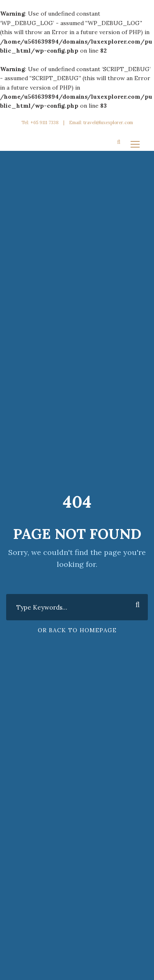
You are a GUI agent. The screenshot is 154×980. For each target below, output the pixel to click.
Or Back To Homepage (77, 630)
